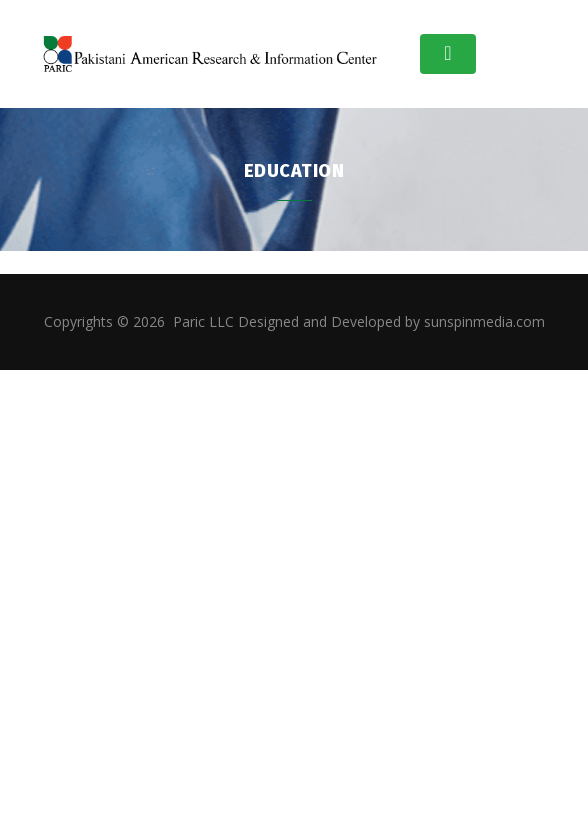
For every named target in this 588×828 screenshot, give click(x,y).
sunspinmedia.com (484, 321)
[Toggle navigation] (448, 54)
